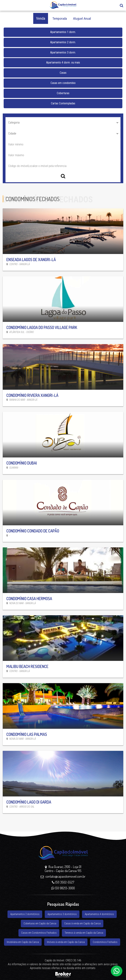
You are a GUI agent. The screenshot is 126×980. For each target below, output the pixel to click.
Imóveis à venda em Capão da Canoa (66, 942)
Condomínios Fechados (105, 942)
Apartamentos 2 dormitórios (25, 914)
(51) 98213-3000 (63, 888)
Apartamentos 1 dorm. (63, 32)
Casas (63, 73)
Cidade (12, 133)
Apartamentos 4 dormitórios (99, 914)
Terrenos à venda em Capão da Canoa (84, 933)
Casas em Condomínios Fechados (39, 933)
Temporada (60, 19)
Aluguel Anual (82, 19)
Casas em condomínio (63, 83)
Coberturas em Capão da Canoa (40, 923)
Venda (41, 18)
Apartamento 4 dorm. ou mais (63, 62)
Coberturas (63, 93)
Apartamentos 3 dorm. (63, 52)
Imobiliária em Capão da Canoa (23, 942)
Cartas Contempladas (63, 103)
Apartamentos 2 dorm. (63, 42)
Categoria (14, 123)
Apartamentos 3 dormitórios (62, 914)
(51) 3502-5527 (63, 882)
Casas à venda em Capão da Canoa (82, 923)
